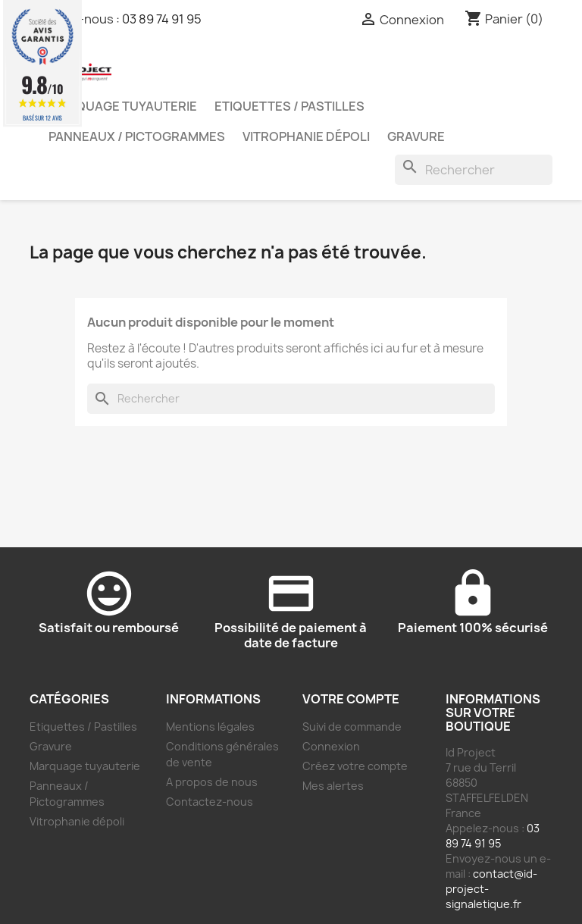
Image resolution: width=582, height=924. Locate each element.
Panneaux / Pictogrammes (137, 136)
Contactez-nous (210, 802)
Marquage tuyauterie (123, 106)
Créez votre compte (355, 766)
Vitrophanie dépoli (306, 136)
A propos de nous (212, 782)
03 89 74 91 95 (162, 19)
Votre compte (351, 699)
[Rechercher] (474, 170)
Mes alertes (333, 786)
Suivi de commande (352, 727)
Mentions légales (210, 727)
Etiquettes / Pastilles (289, 106)
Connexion (331, 746)
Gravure (416, 136)
